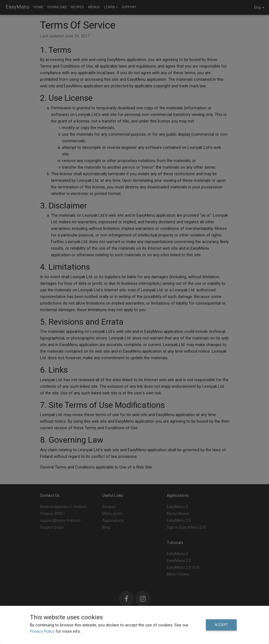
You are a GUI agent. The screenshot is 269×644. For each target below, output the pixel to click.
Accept (221, 625)
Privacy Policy (43, 631)
